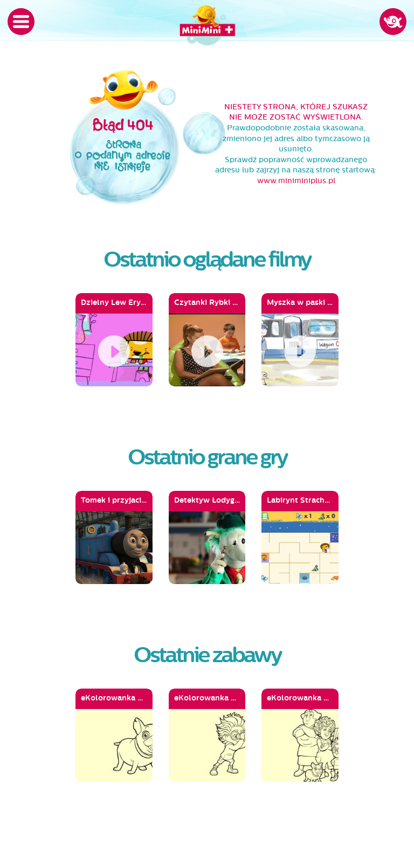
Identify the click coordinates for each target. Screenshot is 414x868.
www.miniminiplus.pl (296, 181)
